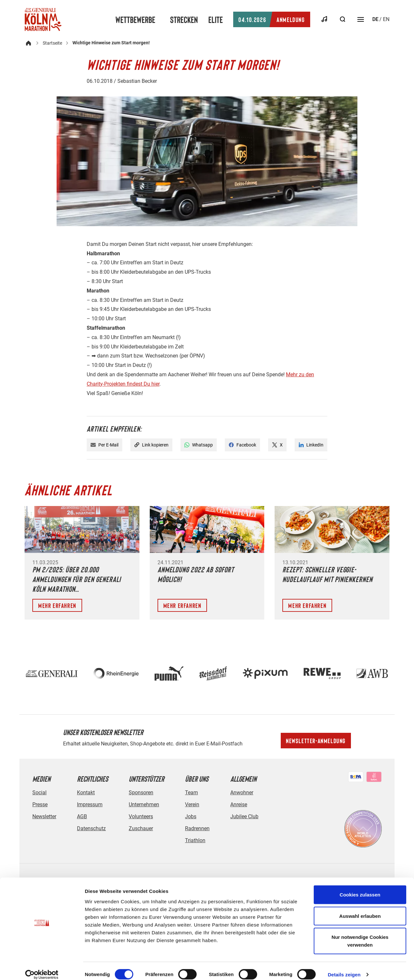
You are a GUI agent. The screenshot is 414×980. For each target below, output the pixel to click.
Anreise (239, 804)
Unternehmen (144, 804)
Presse (40, 804)
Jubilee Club (244, 816)
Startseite (52, 43)
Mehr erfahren (57, 605)
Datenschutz (91, 828)
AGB (82, 816)
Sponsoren (141, 793)
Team (191, 793)
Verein (192, 804)
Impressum (90, 804)
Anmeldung (272, 19)
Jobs (191, 816)
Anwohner (242, 793)
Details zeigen (344, 967)
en (386, 19)
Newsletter (44, 816)
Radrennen (197, 828)
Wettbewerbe (135, 19)
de (375, 19)
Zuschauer (141, 828)
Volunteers (141, 816)
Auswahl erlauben (360, 909)
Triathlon (195, 840)
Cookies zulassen (360, 887)
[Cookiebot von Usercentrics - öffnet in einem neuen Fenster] (42, 967)
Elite (216, 19)
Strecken (184, 19)
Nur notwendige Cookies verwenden (360, 934)
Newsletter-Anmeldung (316, 741)
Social (39, 793)
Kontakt (86, 793)
